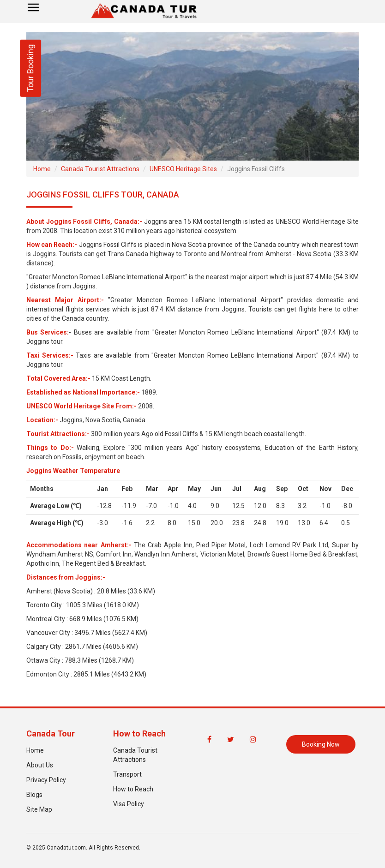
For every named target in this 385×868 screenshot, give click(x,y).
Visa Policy (129, 804)
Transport (127, 774)
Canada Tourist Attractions (100, 169)
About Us (40, 765)
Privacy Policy (46, 780)
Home (42, 169)
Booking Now (321, 744)
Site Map (39, 809)
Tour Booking (30, 68)
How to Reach (133, 789)
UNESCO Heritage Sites (183, 169)
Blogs (34, 795)
